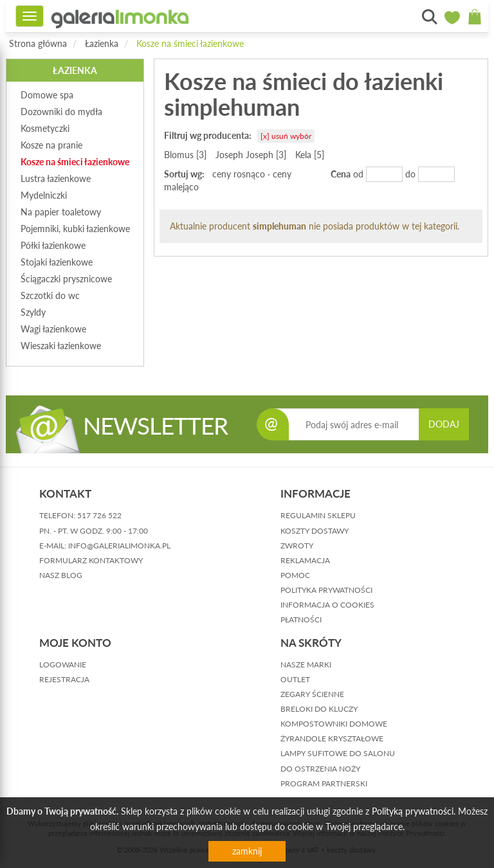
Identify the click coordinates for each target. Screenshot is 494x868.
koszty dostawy (315, 531)
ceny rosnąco (239, 174)
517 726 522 (99, 515)
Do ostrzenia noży (320, 769)
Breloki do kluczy (319, 709)
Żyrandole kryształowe (332, 738)
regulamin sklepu (318, 515)
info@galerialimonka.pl (119, 546)
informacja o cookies (327, 605)
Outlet (295, 679)
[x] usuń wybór (286, 136)
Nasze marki (306, 665)
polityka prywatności (326, 590)
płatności (301, 619)
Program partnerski (324, 783)
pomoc (295, 575)
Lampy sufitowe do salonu (338, 753)
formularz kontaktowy (91, 560)
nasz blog (61, 575)
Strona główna (38, 43)
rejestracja (64, 679)
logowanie (63, 665)
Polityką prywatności (413, 811)
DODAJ (444, 424)
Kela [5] (310, 155)
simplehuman (279, 226)
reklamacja (305, 560)
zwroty (297, 546)
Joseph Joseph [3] (251, 155)
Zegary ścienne (312, 694)
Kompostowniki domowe (334, 724)
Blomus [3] (185, 155)
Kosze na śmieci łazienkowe (190, 43)
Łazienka (102, 43)
